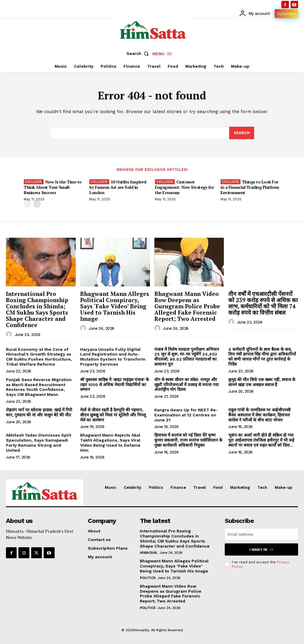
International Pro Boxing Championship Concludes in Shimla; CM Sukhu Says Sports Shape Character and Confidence (37, 309)
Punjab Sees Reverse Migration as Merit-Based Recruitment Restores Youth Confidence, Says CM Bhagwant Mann (39, 387)
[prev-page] (27, 204)
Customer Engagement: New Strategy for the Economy (184, 187)
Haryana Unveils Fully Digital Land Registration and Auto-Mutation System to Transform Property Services (113, 357)
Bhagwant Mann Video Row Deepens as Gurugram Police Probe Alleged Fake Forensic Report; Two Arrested (187, 306)
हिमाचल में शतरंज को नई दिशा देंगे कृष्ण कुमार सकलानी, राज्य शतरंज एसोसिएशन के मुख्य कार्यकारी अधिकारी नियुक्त (188, 440)
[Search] (242, 133)
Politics (148, 578)
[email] (261, 534)
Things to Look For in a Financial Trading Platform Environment (250, 187)
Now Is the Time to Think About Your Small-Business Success (53, 187)
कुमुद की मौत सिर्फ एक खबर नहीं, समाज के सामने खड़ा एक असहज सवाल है (262, 382)
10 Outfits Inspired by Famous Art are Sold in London (118, 187)
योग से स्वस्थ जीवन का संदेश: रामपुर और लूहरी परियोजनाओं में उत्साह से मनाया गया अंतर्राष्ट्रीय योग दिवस (187, 385)
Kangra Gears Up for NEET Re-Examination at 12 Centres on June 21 (186, 415)
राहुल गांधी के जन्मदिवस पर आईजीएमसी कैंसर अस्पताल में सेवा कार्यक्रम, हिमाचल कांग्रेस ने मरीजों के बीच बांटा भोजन (259, 415)
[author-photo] (10, 334)
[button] (139, 53)
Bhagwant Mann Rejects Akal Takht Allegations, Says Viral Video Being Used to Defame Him (110, 442)
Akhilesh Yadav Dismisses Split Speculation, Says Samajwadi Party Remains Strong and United (39, 442)
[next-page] (37, 204)
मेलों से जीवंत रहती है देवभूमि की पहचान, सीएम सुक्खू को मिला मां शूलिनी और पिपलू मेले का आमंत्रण (113, 415)
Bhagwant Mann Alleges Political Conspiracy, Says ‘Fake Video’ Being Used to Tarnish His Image (115, 306)
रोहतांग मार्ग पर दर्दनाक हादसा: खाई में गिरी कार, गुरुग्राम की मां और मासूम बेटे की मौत (39, 412)
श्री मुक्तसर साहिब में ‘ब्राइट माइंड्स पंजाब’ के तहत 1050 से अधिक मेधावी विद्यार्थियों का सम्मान (115, 385)
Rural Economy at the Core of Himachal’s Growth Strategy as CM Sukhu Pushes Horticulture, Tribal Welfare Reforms (39, 357)
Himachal (149, 553)
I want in (262, 549)
